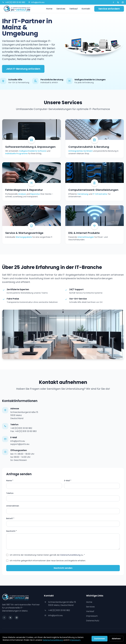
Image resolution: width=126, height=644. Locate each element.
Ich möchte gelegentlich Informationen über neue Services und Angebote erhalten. (48, 561)
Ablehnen (116, 639)
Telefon (10, 493)
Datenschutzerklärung (70, 555)
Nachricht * (12, 531)
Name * (10, 481)
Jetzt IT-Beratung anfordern (23, 69)
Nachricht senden (63, 568)
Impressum (92, 616)
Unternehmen (13, 506)
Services (61, 9)
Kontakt (86, 9)
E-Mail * (68, 481)
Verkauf (73, 9)
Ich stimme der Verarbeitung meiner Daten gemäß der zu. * (47, 555)
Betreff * (10, 518)
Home (49, 9)
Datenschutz (93, 621)
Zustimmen (100, 639)
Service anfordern (109, 9)
